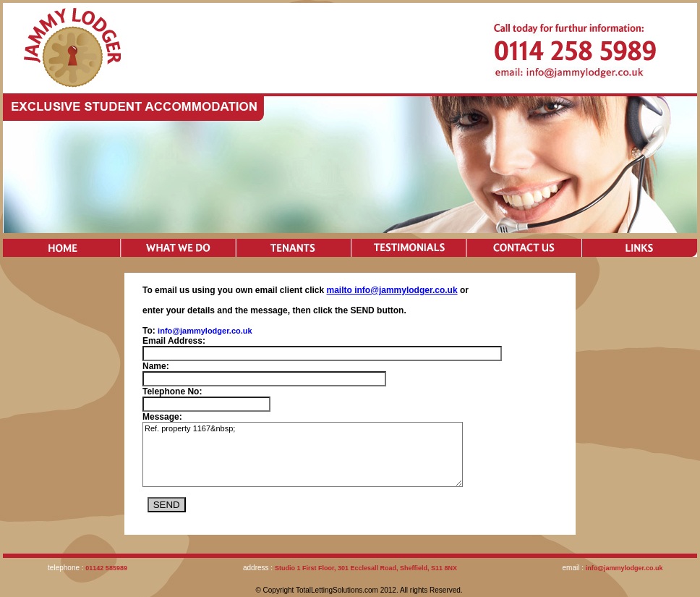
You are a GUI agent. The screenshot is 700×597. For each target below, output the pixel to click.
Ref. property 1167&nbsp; (303, 454)
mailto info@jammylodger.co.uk (392, 290)
